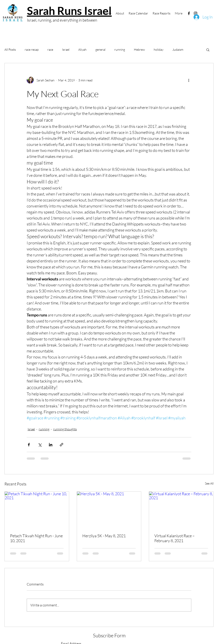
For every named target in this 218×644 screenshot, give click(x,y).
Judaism (178, 49)
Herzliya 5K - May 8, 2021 (104, 536)
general (100, 49)
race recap (32, 49)
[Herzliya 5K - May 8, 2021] (109, 510)
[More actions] (189, 80)
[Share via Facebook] (29, 445)
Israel (66, 49)
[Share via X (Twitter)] (40, 445)
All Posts (10, 49)
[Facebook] (189, 13)
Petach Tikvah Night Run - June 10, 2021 (36, 538)
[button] (208, 50)
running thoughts (65, 429)
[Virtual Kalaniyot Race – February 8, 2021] (181, 510)
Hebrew (139, 49)
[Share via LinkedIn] (51, 445)
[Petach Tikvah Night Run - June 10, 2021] (37, 510)
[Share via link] (62, 445)
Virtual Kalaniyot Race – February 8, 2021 (175, 538)
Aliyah (82, 49)
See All (209, 483)
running (120, 49)
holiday (159, 49)
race (50, 49)
